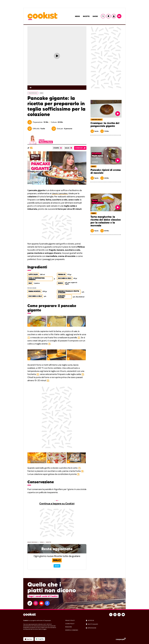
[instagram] (36, 603)
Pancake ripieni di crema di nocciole (106, 171)
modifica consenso (72, 630)
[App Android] (40, 639)
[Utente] (114, 16)
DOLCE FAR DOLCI (33, 93)
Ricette (86, 16)
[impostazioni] (106, 628)
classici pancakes (60, 193)
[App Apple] (28, 639)
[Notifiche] (108, 16)
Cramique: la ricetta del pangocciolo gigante (105, 125)
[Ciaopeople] (121, 639)
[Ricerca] (103, 16)
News (77, 16)
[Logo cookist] (43, 16)
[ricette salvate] (106, 624)
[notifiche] (106, 620)
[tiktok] (30, 603)
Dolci (42, 542)
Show (95, 16)
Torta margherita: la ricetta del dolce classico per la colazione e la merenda (106, 221)
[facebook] (47, 603)
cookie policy (70, 624)
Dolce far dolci (32, 542)
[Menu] (119, 16)
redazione (69, 627)
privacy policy (70, 620)
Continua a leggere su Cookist (57, 504)
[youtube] (41, 603)
